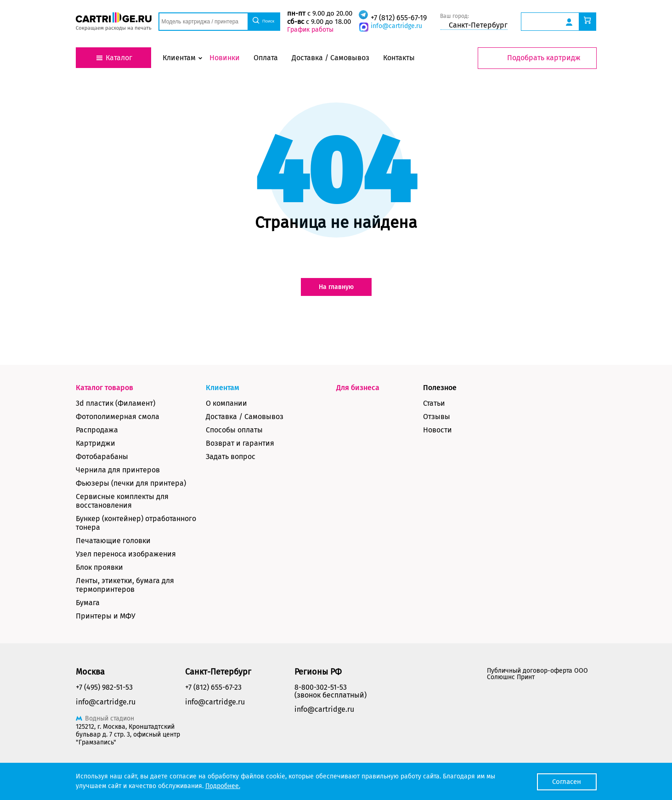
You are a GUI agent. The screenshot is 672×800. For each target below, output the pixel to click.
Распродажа (97, 430)
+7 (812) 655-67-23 (213, 687)
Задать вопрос (231, 457)
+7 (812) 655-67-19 (397, 18)
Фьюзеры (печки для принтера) (131, 483)
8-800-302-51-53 (321, 687)
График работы (309, 30)
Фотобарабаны (102, 457)
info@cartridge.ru (395, 26)
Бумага (88, 603)
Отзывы (437, 417)
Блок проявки (99, 567)
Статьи (434, 403)
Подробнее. (223, 786)
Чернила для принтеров (118, 470)
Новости (438, 430)
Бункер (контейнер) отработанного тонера (136, 523)
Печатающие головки (113, 541)
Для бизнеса (358, 388)
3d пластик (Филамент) (116, 403)
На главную (336, 287)
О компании (226, 403)
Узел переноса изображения (126, 554)
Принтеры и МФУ (106, 616)
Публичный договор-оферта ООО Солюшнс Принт (537, 674)
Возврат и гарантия (240, 443)
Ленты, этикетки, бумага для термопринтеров (125, 585)
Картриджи (96, 443)
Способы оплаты (234, 430)
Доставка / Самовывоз (245, 417)
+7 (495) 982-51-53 (104, 687)
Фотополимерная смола (118, 417)
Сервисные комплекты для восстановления (122, 501)
